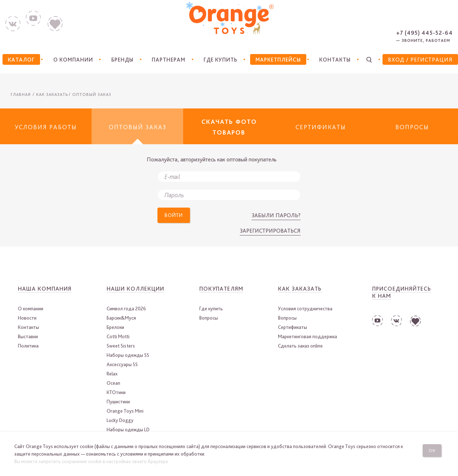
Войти (176, 216)
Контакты (334, 60)
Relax (112, 374)
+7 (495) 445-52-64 (424, 33)
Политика (28, 346)
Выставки (28, 336)
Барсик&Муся (121, 318)
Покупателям (221, 289)
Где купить (218, 60)
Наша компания (45, 289)
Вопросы (209, 318)
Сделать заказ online (300, 346)
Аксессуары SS (122, 364)
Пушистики (118, 402)
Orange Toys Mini (125, 411)
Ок (434, 449)
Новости (27, 318)
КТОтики (116, 392)
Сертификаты (293, 327)
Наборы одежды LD (128, 429)
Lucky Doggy (120, 420)
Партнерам (166, 60)
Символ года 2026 (126, 309)
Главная (21, 94)
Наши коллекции (135, 289)
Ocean (113, 383)
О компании (70, 60)
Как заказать (300, 289)
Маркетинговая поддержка (308, 336)
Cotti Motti (118, 336)
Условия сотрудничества (305, 309)
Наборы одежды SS (128, 355)
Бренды (120, 60)
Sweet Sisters (121, 346)
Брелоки (115, 327)
